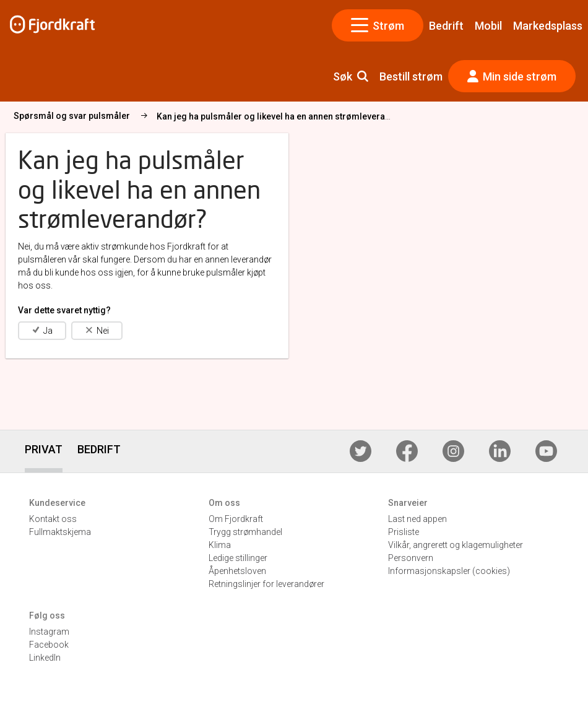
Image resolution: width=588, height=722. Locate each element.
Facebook (49, 645)
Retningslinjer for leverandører (266, 584)
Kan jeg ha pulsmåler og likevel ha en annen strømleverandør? (283, 116)
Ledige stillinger (238, 558)
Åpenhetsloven (237, 571)
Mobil (488, 26)
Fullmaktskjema (60, 532)
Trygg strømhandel (245, 532)
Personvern (411, 558)
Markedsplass (548, 26)
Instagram (49, 632)
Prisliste (404, 532)
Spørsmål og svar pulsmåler (72, 116)
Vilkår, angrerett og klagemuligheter (456, 545)
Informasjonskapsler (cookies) (449, 571)
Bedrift (446, 26)
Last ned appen (417, 519)
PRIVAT (44, 449)
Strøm (378, 25)
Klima (220, 545)
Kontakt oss (53, 519)
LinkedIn (45, 658)
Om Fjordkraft (236, 519)
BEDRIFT (99, 449)
